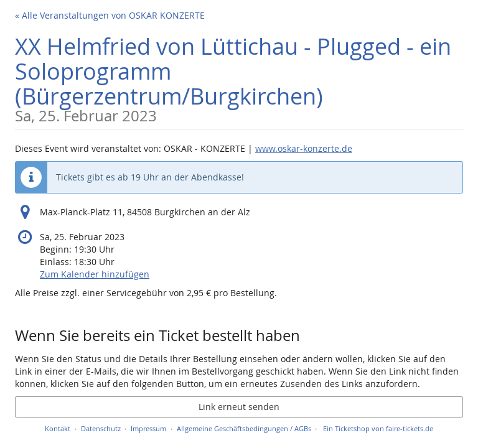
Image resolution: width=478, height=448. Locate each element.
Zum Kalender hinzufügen (95, 274)
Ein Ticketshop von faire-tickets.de (378, 428)
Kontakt (58, 428)
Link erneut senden (239, 407)
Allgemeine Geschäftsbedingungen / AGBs (244, 428)
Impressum (148, 428)
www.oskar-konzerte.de (304, 148)
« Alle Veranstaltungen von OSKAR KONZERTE (110, 15)
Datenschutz (101, 428)
